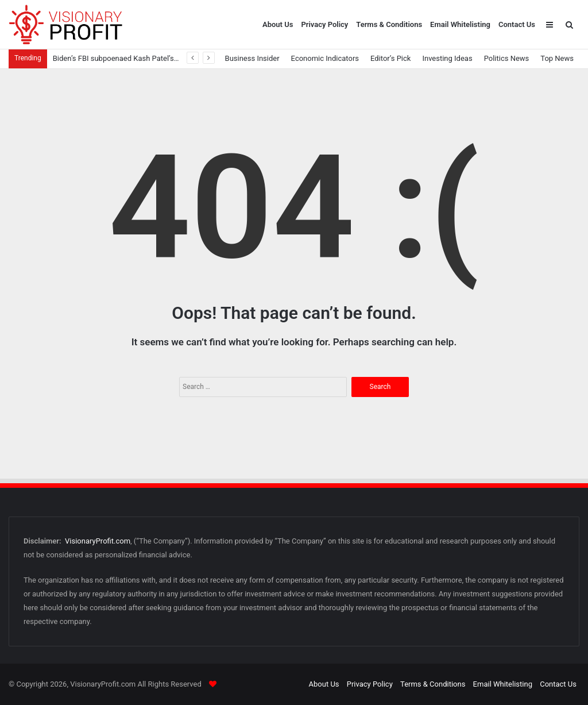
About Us (278, 24)
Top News (557, 58)
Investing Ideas (447, 58)
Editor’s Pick (390, 58)
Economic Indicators (325, 58)
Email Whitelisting (460, 24)
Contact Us (517, 24)
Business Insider (252, 58)
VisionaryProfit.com (98, 541)
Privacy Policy (324, 24)
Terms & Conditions (389, 24)
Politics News (507, 58)
